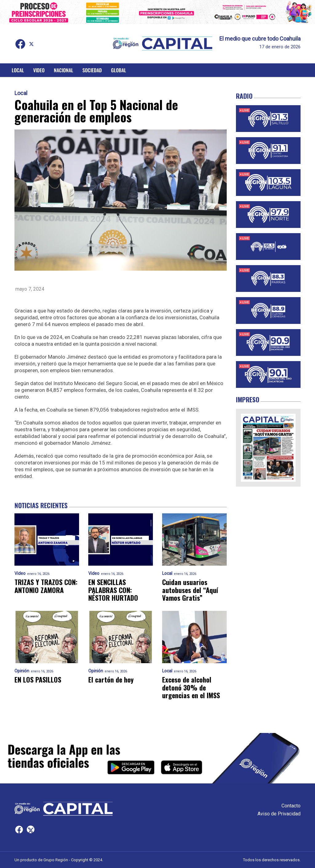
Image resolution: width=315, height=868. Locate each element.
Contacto (291, 806)
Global (119, 70)
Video (39, 70)
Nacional (64, 70)
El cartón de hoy (111, 680)
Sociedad (92, 70)
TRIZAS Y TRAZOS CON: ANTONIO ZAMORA (46, 586)
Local (18, 70)
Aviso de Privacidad (279, 814)
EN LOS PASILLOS (38, 680)
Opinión (22, 671)
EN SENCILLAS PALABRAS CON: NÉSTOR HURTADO (113, 590)
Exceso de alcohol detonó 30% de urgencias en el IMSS (191, 687)
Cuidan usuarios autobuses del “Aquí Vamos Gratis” (190, 590)
